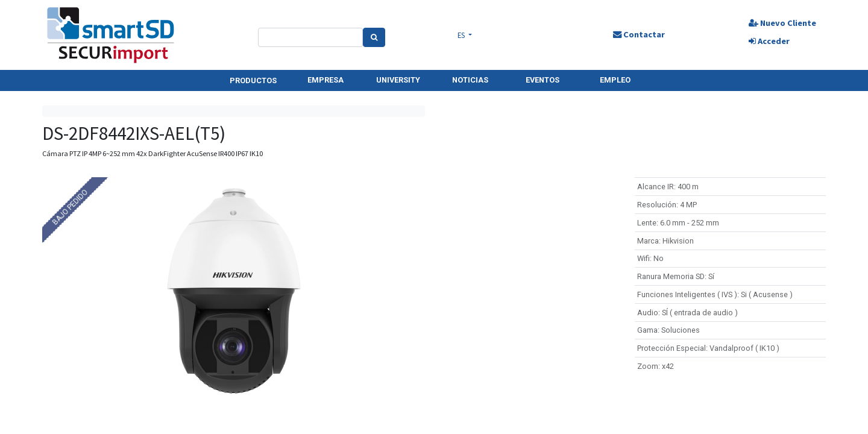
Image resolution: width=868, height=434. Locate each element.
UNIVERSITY (398, 80)
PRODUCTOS (253, 80)
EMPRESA (325, 80)
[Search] (374, 37)
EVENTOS (542, 80)
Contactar (639, 34)
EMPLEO (615, 80)
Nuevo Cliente (782, 23)
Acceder (769, 41)
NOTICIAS (470, 80)
